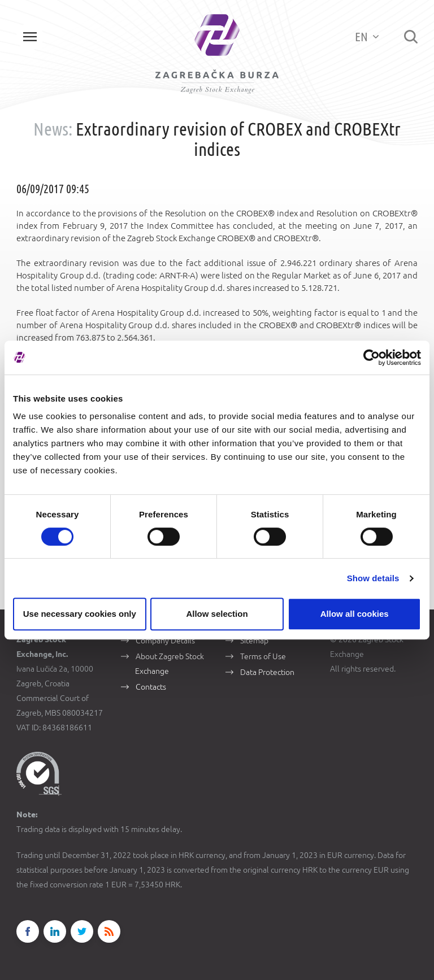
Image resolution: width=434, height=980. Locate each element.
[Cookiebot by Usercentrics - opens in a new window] (372, 358)
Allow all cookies (355, 614)
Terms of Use (263, 656)
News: (53, 129)
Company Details (165, 641)
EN (367, 36)
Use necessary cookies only (80, 614)
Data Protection (267, 672)
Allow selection (217, 614)
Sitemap (254, 641)
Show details (373, 578)
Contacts (151, 687)
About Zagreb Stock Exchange (170, 664)
